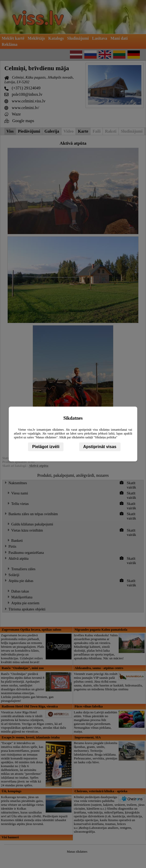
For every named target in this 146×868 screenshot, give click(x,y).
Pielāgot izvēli (46, 447)
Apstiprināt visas (100, 447)
